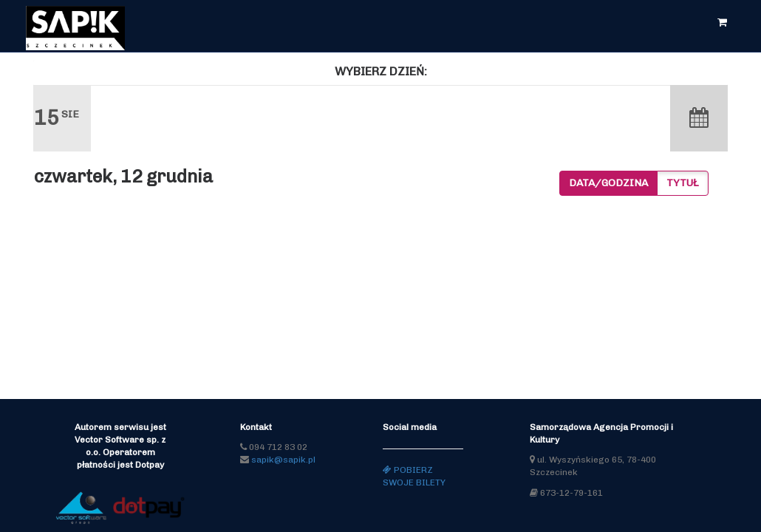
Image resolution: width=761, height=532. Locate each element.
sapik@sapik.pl (283, 460)
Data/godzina (608, 183)
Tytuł (683, 183)
